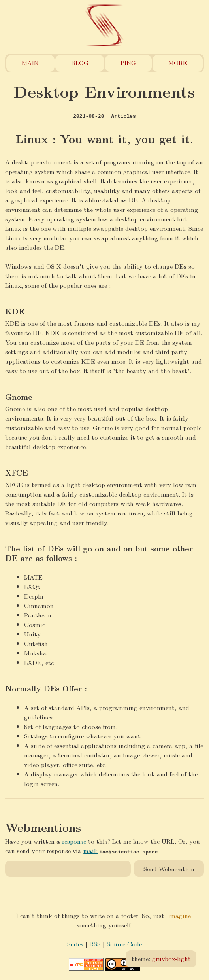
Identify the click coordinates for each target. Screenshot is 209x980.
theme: (161, 958)
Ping (128, 63)
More (178, 63)
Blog (80, 63)
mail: (90, 851)
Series (75, 944)
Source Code (124, 944)
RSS (95, 944)
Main (30, 63)
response (74, 841)
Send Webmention (169, 868)
